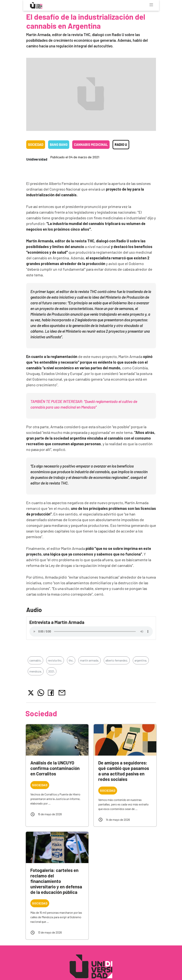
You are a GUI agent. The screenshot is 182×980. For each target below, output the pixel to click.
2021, (51, 671)
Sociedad (36, 145)
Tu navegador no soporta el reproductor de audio (91, 631)
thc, (71, 660)
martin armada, (89, 660)
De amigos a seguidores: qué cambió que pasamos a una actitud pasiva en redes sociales (124, 771)
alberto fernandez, (117, 660)
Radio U (121, 145)
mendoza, (36, 671)
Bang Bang (59, 145)
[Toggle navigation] (151, 5)
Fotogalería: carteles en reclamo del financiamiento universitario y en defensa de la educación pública (56, 881)
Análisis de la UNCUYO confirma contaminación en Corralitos (55, 768)
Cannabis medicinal (91, 145)
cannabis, (35, 660)
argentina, (141, 660)
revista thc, (55, 660)
